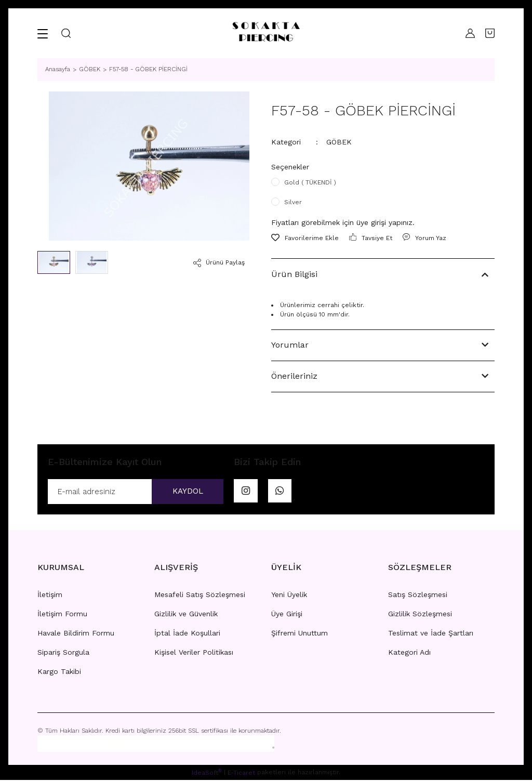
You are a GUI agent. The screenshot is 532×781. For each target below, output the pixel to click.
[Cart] (490, 33)
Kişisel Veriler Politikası (194, 653)
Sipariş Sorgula (63, 653)
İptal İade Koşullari (187, 634)
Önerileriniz (294, 376)
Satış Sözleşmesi (418, 595)
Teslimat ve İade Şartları (431, 634)
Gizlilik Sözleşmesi (420, 615)
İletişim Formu (62, 615)
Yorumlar (290, 345)
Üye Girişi (287, 615)
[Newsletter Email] (136, 492)
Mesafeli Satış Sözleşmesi (200, 595)
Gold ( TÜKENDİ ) (310, 182)
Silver (293, 202)
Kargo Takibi (59, 672)
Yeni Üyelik (289, 595)
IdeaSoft (207, 773)
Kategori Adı (409, 653)
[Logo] (266, 33)
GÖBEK (339, 142)
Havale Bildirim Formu (76, 634)
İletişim (50, 595)
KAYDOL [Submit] (184, 492)
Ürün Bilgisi (294, 274)
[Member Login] (468, 33)
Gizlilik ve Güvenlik (186, 615)
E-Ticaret (241, 774)
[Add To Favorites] (305, 238)
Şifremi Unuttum (300, 634)
